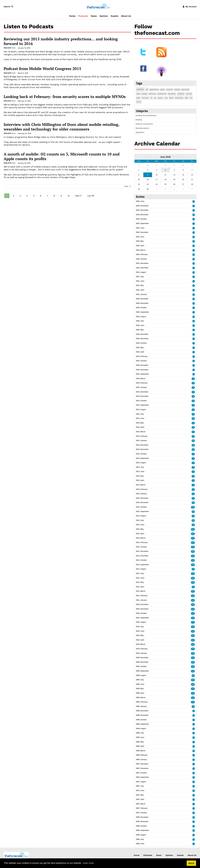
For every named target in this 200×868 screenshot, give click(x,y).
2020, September (142, 312)
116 (193, 600)
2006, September (142, 830)
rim (191, 98)
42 (193, 405)
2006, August (141, 835)
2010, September (142, 618)
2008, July (140, 733)
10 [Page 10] (69, 196)
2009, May (140, 689)
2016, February (142, 356)
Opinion (104, 16)
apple (162, 90)
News (94, 16)
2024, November (142, 206)
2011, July (140, 573)
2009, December (142, 658)
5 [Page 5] (34, 196)
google (145, 94)
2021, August (141, 272)
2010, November (142, 609)
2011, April (140, 587)
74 (193, 481)
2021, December (142, 263)
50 (193, 419)
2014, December (142, 392)
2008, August (141, 729)
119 (193, 565)
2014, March (141, 432)
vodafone (181, 94)
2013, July (140, 467)
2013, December (142, 445)
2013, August (141, 463)
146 (193, 662)
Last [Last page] (89, 196)
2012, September (142, 511)
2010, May (140, 635)
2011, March (141, 591)
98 (193, 512)
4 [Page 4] (27, 196)
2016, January (141, 361)
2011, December (142, 551)
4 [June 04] (165, 170)
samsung (152, 94)
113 (193, 543)
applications (154, 90)
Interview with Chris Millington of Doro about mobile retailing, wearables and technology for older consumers (61, 127)
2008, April (140, 746)
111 (193, 622)
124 (193, 574)
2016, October (141, 343)
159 (193, 680)
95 (193, 494)
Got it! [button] (191, 863)
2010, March (141, 644)
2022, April (140, 246)
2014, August (141, 410)
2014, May (140, 423)
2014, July (140, 414)
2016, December (142, 334)
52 (193, 423)
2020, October (141, 308)
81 (193, 498)
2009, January (141, 706)
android (177, 90)
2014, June (140, 418)
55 (193, 427)
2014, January (141, 441)
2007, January (141, 813)
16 (193, 379)
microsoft (145, 98)
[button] (9, 7)
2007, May (140, 795)
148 (193, 671)
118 (193, 605)
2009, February (142, 702)
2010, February (142, 649)
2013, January (141, 494)
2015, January (141, 387)
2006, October (141, 826)
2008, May (140, 742)
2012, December (142, 498)
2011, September (142, 565)
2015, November (142, 370)
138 (193, 596)
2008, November (142, 715)
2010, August (141, 622)
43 (193, 414)
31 (193, 410)
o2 (151, 98)
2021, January (141, 294)
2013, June (140, 472)
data (186, 98)
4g (155, 98)
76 (193, 459)
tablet (171, 98)
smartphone (162, 94)
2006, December (142, 817)
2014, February (142, 436)
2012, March (141, 538)
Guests (114, 16)
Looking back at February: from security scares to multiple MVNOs (65, 97)
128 (193, 631)
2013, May (140, 476)
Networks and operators (144, 124)
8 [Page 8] (54, 196)
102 (193, 507)
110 (193, 538)
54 (193, 401)
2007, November (142, 768)
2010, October (141, 613)
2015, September (142, 374)
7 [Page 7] (48, 196)
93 (193, 676)
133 (193, 529)
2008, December (142, 711)
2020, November (142, 303)
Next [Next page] (77, 196)
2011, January (141, 600)
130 (193, 560)
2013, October (141, 454)
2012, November (142, 503)
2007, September (142, 777)
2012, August (141, 516)
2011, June (140, 578)
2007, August (141, 782)
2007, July (140, 786)
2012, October (141, 507)
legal (138, 98)
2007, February (142, 808)
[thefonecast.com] (98, 6)
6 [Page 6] (41, 196)
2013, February (142, 489)
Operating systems (142, 128)
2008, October (141, 720)
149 (193, 667)
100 (193, 534)
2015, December (142, 365)
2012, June (140, 525)
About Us (126, 16)
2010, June (140, 631)
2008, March (141, 751)
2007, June (140, 791)
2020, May (140, 330)
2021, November (142, 268)
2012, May (140, 529)
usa (166, 98)
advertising (179, 98)
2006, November (142, 822)
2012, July (140, 520)
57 (193, 463)
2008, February (142, 755)
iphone (160, 98)
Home (72, 16)
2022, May (140, 241)
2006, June (140, 844)
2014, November (142, 396)
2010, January (141, 653)
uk (147, 89)
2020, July (140, 321)
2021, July (140, 277)
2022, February (142, 254)
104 (193, 644)
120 (193, 578)
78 (193, 436)
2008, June (140, 737)
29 (193, 707)
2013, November (142, 449)
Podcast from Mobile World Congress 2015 (42, 69)
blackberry (172, 94)
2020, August (141, 317)
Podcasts (83, 16)
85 (193, 441)
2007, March (141, 804)
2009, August (141, 675)
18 (193, 383)
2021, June (140, 281)
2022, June (140, 237)
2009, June (140, 684)
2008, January (141, 760)
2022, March (141, 250)
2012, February (142, 542)
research (169, 90)
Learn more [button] (88, 863)
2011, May (140, 582)
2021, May (140, 285)
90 (193, 569)
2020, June (140, 325)
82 (193, 587)
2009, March (141, 698)
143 (193, 653)
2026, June (140, 201)
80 (193, 525)
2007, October (141, 773)
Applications (140, 132)
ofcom (139, 102)
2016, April (140, 352)
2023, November (142, 215)
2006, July (140, 839)
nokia (138, 94)
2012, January (141, 547)
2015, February (142, 383)
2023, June (140, 228)
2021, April (140, 290)
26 (193, 388)
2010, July (140, 627)
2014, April (140, 427)
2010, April (140, 640)
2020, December (142, 299)
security (189, 94)
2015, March (141, 379)
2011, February (142, 596)
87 (193, 503)
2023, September (142, 223)
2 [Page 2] (13, 196)
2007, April (140, 799)
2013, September (142, 458)
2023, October (141, 219)
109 (193, 556)
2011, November (142, 556)
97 (193, 490)
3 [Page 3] (20, 196)
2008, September (142, 724)
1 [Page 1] (7, 196)
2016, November (142, 339)
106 (193, 552)
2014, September (142, 405)
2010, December (142, 604)
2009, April (140, 693)
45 (193, 396)
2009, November (142, 662)
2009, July (140, 680)
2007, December (142, 764)
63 (193, 432)
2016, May (140, 348)
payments (185, 90)
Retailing (139, 120)
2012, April (140, 534)
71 (193, 454)
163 (193, 698)
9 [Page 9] (61, 196)
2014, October (141, 401)
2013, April (140, 480)
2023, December (142, 210)
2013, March (141, 485)
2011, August (141, 569)
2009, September (142, 671)
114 (193, 636)
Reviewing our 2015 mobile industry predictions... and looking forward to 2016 (61, 41)
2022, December (142, 232)
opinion (140, 89)
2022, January (141, 259)
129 (193, 547)
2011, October (141, 560)
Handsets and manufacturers (146, 116)
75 (193, 467)
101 (193, 591)
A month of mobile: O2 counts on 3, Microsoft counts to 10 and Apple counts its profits (62, 156)
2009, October (141, 666)
